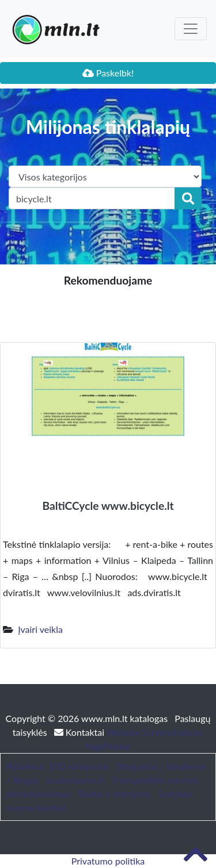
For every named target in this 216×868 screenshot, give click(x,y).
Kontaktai (80, 732)
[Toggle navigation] (191, 29)
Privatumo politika (108, 861)
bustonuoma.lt (76, 780)
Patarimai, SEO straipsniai (58, 766)
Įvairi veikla (40, 629)
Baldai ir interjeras (115, 794)
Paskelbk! (108, 73)
